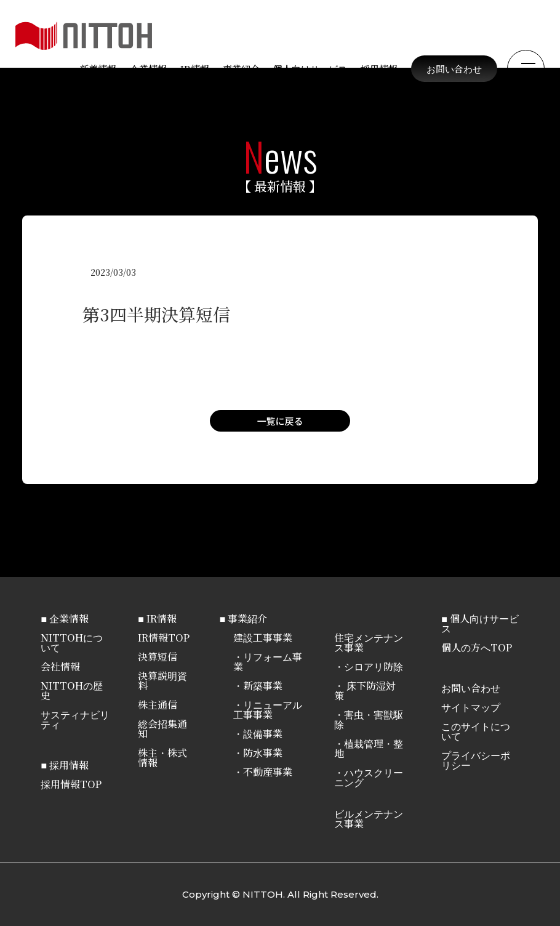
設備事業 (263, 734)
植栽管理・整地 (369, 748)
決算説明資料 (162, 681)
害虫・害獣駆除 (369, 719)
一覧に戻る (280, 421)
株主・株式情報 (162, 758)
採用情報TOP (71, 784)
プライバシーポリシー (476, 760)
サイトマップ (471, 707)
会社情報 (60, 666)
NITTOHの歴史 (72, 690)
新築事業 (263, 686)
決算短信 (158, 657)
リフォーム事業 (268, 662)
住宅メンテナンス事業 (369, 642)
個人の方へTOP (477, 647)
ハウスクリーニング (369, 777)
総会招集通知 (162, 729)
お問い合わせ (454, 69)
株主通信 (158, 705)
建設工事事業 (263, 638)
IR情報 (195, 69)
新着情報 (98, 69)
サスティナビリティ (75, 719)
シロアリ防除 (374, 666)
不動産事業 (268, 772)
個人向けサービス (310, 69)
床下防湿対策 (365, 690)
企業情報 (148, 69)
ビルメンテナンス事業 (369, 819)
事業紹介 (241, 69)
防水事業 (263, 753)
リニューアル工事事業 (268, 710)
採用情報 (379, 69)
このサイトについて (476, 731)
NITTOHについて (72, 642)
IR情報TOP (164, 638)
